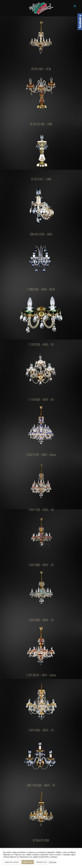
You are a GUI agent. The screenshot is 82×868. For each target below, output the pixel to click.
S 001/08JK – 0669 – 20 (41, 565)
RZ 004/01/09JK (41, 840)
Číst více (53, 862)
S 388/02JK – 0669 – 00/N (41, 289)
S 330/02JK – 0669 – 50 (41, 344)
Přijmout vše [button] (28, 862)
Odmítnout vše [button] (41, 862)
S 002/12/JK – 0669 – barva (41, 455)
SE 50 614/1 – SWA (41, 179)
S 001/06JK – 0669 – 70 (41, 620)
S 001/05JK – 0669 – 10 (41, 730)
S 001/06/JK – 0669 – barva (41, 675)
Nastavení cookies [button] (12, 862)
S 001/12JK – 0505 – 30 (41, 510)
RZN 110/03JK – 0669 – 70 (41, 785)
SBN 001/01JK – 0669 (41, 234)
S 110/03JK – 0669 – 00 (41, 399)
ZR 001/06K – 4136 (41, 69)
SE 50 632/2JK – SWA (41, 124)
